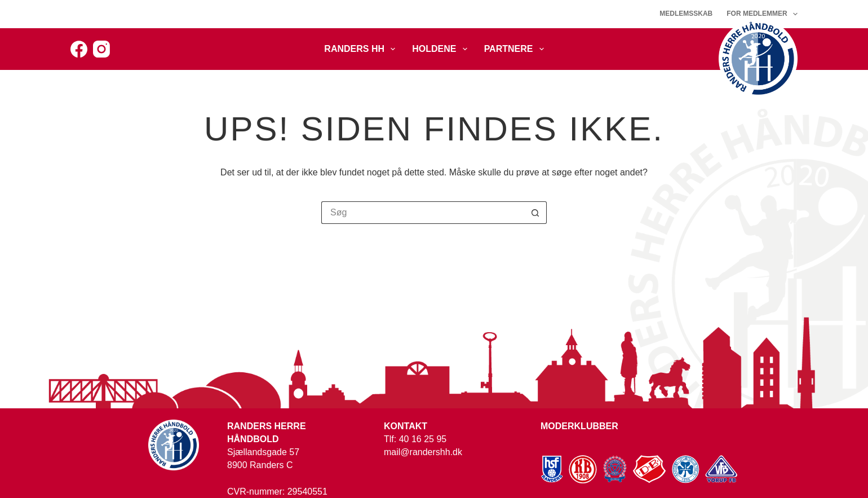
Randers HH (362, 49)
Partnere (516, 49)
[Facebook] (79, 49)
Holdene (442, 49)
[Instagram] (101, 49)
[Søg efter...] (423, 213)
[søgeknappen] (535, 213)
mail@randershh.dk (423, 452)
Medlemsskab (686, 14)
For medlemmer (762, 14)
